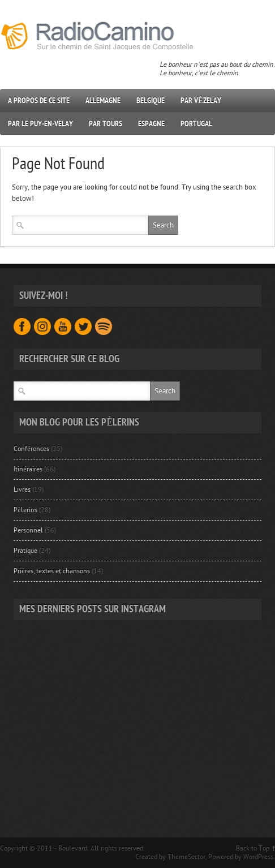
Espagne (151, 124)
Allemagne (103, 100)
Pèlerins (25, 510)
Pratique (25, 551)
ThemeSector (186, 857)
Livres (22, 489)
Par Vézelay (201, 100)
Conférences (31, 449)
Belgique (151, 100)
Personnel (28, 530)
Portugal (196, 124)
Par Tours (106, 124)
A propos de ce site (39, 100)
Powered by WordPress (241, 857)
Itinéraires (28, 469)
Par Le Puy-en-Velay (40, 124)
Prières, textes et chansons (51, 571)
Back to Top (253, 848)
